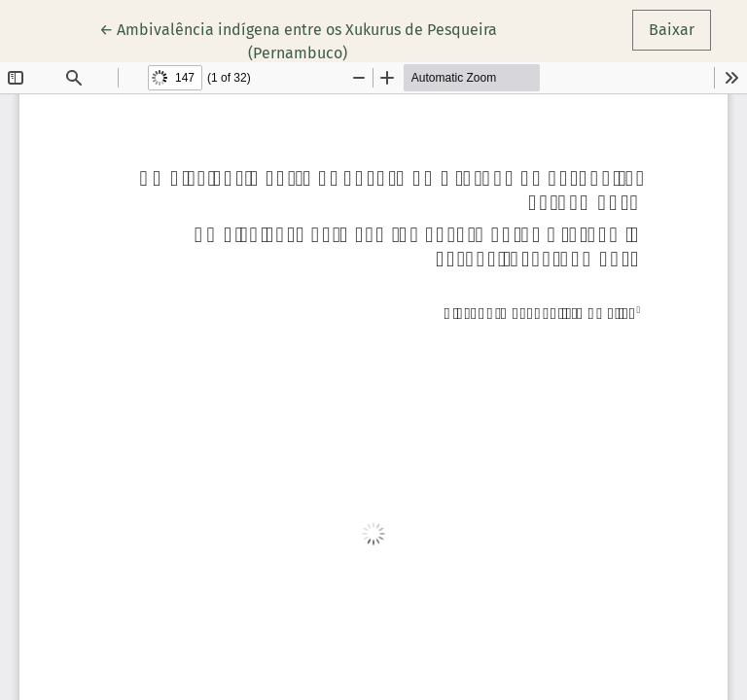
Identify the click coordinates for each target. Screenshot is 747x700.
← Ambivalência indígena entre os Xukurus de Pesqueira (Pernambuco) (298, 40)
